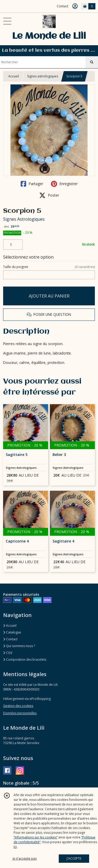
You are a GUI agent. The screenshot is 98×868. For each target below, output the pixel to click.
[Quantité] (13, 245)
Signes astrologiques (43, 76)
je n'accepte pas (25, 858)
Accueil (14, 76)
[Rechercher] (92, 62)
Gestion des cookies (18, 706)
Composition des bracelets (25, 659)
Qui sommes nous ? (19, 646)
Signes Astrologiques (24, 219)
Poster (49, 195)
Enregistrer (64, 184)
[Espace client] (75, 6)
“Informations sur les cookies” (36, 837)
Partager (32, 184)
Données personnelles (20, 713)
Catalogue (12, 632)
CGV (8, 653)
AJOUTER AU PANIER (49, 296)
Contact (62, 6)
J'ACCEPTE (74, 858)
